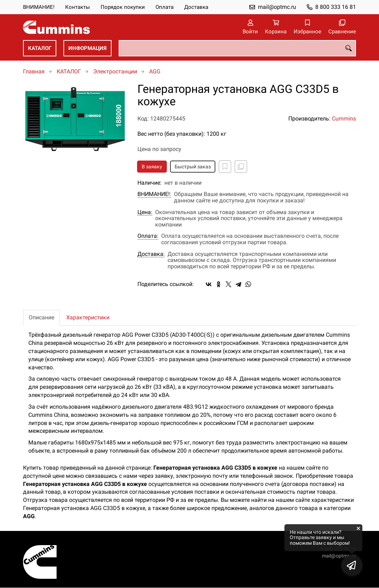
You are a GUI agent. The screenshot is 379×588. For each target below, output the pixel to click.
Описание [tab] (41, 317)
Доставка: (151, 254)
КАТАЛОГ (40, 48)
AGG (155, 71)
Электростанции (115, 71)
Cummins (344, 119)
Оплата (165, 7)
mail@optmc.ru (277, 7)
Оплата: (148, 236)
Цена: (145, 212)
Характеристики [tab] (88, 317)
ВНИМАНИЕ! (39, 7)
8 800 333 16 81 (336, 7)
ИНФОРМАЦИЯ (87, 48)
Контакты (78, 7)
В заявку (152, 167)
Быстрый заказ (193, 167)
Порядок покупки (123, 7)
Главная (34, 71)
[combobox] (237, 48)
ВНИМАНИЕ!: (154, 194)
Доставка (196, 7)
